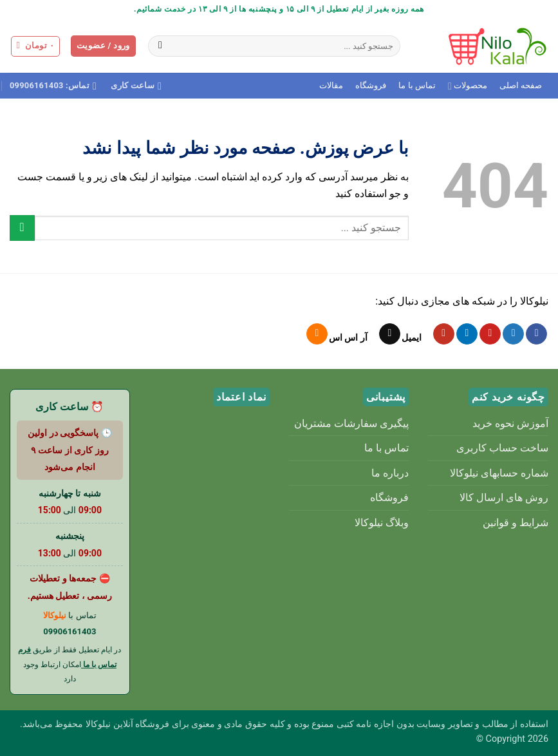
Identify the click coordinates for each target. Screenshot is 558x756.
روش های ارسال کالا (504, 497)
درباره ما (390, 473)
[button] (103, 46)
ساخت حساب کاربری (502, 448)
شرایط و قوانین (516, 523)
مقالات (331, 85)
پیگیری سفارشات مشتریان (351, 423)
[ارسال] (161, 46)
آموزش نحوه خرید (510, 423)
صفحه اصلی (521, 85)
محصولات (468, 86)
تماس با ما (417, 85)
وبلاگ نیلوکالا (382, 523)
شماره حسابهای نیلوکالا (499, 473)
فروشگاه (371, 85)
